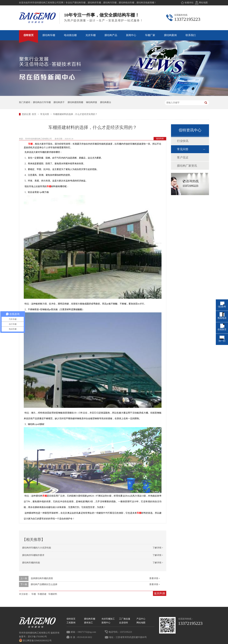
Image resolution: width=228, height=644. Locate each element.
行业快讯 (183, 141)
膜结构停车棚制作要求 (33, 555)
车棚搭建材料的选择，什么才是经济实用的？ (75, 114)
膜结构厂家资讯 (187, 166)
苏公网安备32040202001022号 (35, 641)
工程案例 (71, 623)
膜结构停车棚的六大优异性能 (37, 548)
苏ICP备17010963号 (37, 637)
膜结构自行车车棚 (42, 102)
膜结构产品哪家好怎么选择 (44, 584)
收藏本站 (189, 3)
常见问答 (45, 114)
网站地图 (203, 3)
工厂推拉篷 (125, 619)
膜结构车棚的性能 (31, 563)
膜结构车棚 (90, 619)
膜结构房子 (59, 102)
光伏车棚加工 (108, 619)
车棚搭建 (42, 594)
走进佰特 (123, 623)
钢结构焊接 (92, 102)
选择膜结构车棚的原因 (42, 578)
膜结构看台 (106, 102)
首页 (34, 114)
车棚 (30, 144)
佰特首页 (71, 619)
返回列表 (160, 139)
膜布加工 (89, 623)
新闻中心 (106, 623)
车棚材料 (53, 594)
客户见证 (183, 157)
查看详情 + (155, 578)
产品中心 (141, 619)
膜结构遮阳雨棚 (75, 102)
